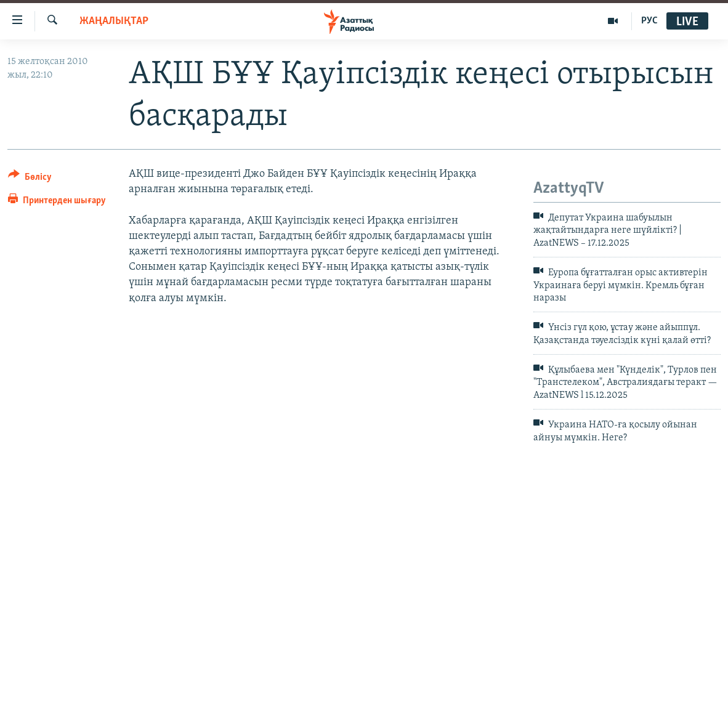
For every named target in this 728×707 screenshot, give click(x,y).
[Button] (30, 179)
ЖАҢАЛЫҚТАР (114, 21)
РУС (649, 21)
